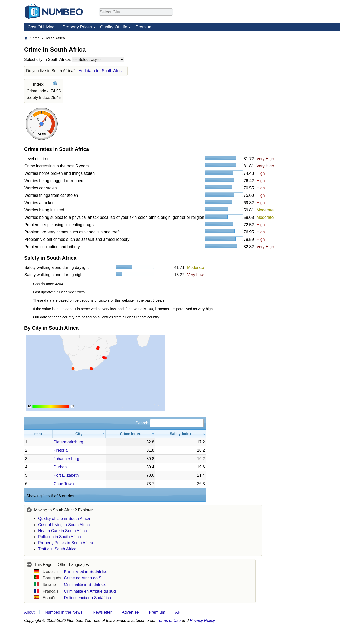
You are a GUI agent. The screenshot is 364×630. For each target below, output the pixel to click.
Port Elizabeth (66, 475)
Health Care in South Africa (63, 531)
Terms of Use (169, 621)
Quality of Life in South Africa (64, 519)
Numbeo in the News (64, 612)
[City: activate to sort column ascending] (79, 434)
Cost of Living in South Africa (64, 525)
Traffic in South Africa (57, 549)
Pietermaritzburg (68, 442)
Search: (170, 423)
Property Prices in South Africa (66, 543)
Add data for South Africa (101, 71)
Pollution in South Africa (60, 537)
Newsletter (102, 612)
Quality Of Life (114, 27)
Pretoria (61, 450)
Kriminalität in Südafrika (85, 571)
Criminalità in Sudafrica (85, 585)
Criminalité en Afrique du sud (90, 591)
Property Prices (77, 27)
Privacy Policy (202, 621)
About (29, 612)
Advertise (130, 612)
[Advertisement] (302, 67)
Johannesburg (66, 459)
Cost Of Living (41, 27)
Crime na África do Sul (84, 578)
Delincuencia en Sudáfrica (87, 598)
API (178, 612)
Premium (144, 27)
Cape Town (64, 484)
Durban (60, 467)
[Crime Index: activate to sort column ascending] (131, 434)
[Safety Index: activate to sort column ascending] (181, 434)
